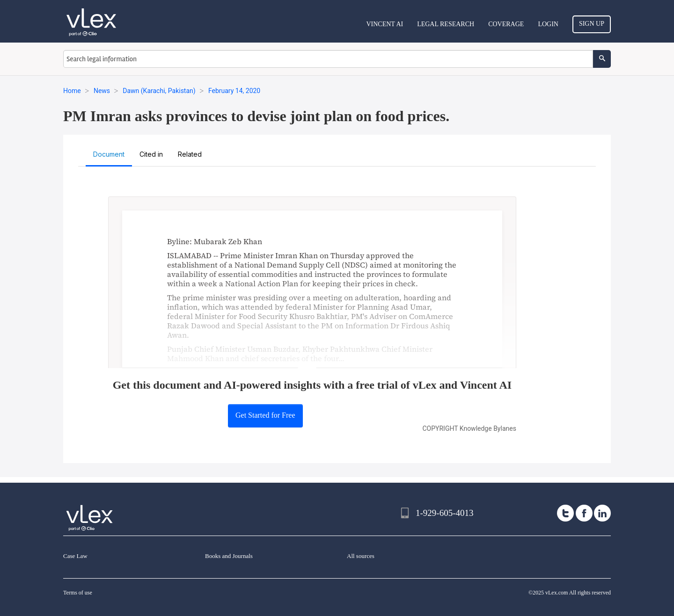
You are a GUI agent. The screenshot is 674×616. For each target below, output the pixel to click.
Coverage (506, 24)
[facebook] (584, 513)
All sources (361, 556)
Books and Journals (229, 556)
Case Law (75, 556)
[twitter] (565, 513)
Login (548, 24)
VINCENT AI (385, 24)
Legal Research (446, 24)
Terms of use (78, 593)
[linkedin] (602, 513)
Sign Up (592, 24)
